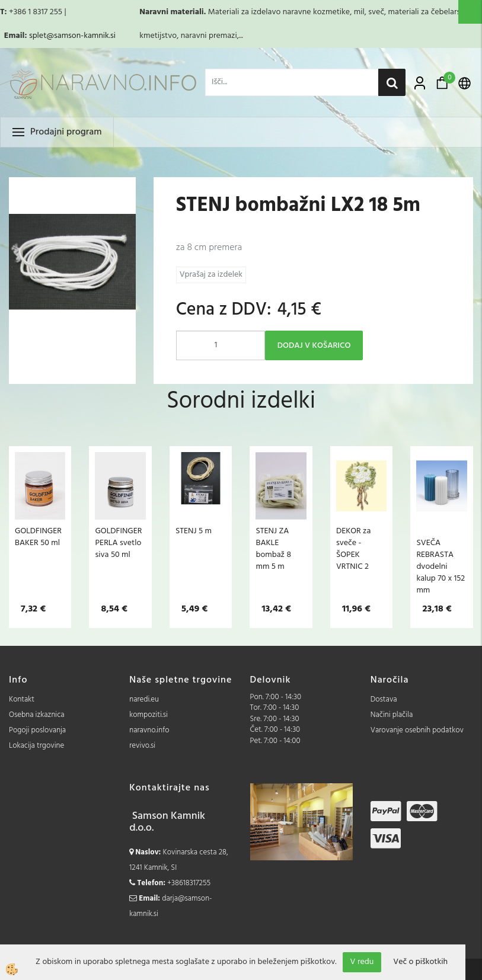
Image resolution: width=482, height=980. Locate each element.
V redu (362, 962)
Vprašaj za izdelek (211, 275)
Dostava (384, 699)
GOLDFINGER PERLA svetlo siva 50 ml (118, 543)
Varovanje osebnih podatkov (417, 730)
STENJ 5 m (194, 531)
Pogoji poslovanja (37, 730)
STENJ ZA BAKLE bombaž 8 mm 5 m (273, 549)
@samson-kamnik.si (81, 36)
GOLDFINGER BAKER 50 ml (38, 537)
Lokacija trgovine (36, 746)
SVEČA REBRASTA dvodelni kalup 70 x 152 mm (440, 566)
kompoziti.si (149, 715)
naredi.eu (144, 699)
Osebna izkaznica (37, 715)
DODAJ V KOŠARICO (314, 346)
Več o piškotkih (420, 962)
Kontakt (22, 699)
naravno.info (149, 730)
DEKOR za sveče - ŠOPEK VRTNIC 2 (353, 549)
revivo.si (142, 746)
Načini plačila (392, 715)
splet (38, 36)
